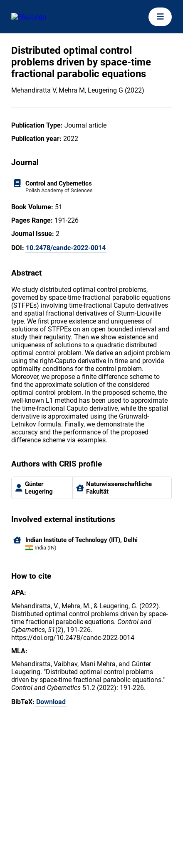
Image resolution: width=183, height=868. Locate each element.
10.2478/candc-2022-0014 (66, 248)
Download (51, 702)
